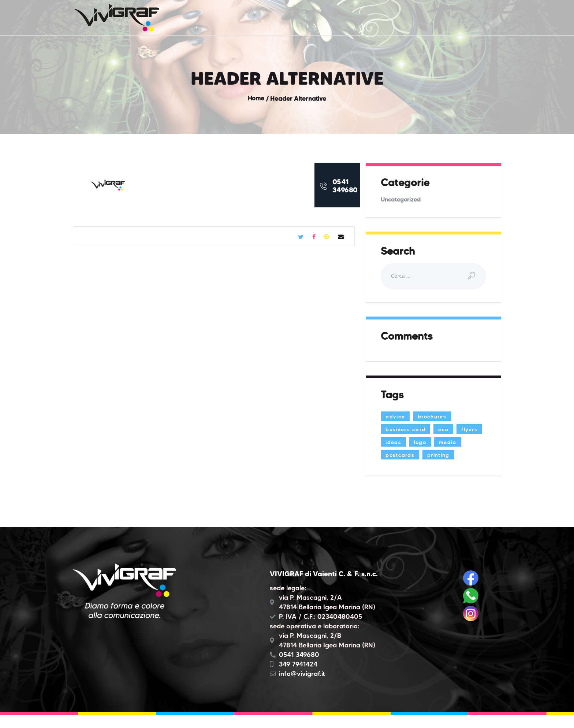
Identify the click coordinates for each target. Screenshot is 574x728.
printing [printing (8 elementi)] (398, 468)
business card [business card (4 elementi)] (407, 429)
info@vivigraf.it (302, 687)
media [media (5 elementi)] (395, 455)
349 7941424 (298, 677)
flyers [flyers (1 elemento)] (394, 442)
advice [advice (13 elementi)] (396, 417)
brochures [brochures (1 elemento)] (435, 417)
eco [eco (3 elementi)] (447, 429)
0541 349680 (299, 668)
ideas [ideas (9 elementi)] (424, 442)
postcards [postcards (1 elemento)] (433, 455)
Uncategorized (401, 199)
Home (256, 99)
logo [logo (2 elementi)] (452, 442)
